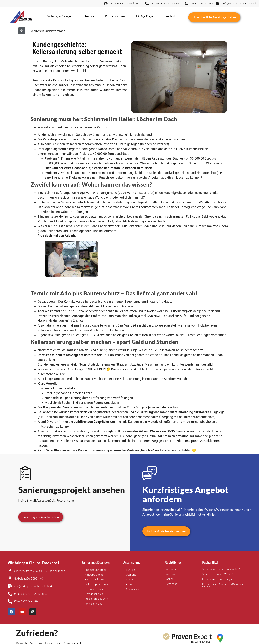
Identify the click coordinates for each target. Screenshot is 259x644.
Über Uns (89, 16)
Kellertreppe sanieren (96, 584)
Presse (130, 580)
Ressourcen (133, 589)
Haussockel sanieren (96, 589)
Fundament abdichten (97, 599)
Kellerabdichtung (94, 575)
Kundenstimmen (115, 16)
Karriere (130, 570)
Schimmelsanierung (96, 570)
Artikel (129, 584)
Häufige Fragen (145, 16)
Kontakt (170, 16)
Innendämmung (94, 604)
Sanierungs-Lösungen (59, 16)
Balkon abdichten (94, 580)
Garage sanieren (94, 594)
